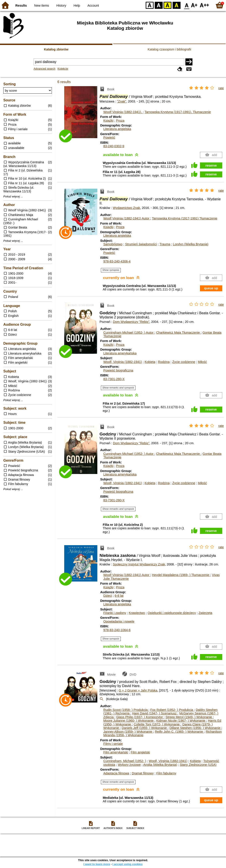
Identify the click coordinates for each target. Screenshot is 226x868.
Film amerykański (116, 752)
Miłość (202, 362)
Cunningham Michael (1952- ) (129, 333)
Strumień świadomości (141, 244)
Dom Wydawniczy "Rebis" (131, 322)
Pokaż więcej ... (13, 197)
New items (42, 6)
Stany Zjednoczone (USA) (198, 765)
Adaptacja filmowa (116, 773)
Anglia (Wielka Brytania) (160, 765)
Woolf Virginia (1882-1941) (127, 218)
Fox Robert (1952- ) (172, 710)
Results (21, 6)
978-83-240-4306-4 (117, 261)
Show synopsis (111, 270)
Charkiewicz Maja (178, 333)
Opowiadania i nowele (119, 621)
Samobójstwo (113, 244)
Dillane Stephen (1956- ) (195, 728)
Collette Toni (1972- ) (157, 724)
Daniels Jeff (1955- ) (145, 728)
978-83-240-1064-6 (117, 630)
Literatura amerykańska (120, 353)
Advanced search (44, 69)
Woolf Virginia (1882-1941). (123, 112)
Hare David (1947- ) (155, 713)
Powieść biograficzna (118, 370)
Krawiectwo (137, 613)
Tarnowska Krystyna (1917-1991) (185, 218)
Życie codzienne (184, 362)
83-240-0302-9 (114, 146)
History (61, 6)
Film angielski (140, 752)
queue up (211, 288)
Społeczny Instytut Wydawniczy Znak (139, 564)
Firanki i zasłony (115, 613)
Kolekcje (63, 69)
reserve (211, 165)
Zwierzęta (205, 613)
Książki (108, 121)
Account (93, 6)
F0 (187, 5)
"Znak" (122, 101)
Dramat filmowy (143, 773)
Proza (120, 121)
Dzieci (108, 596)
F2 (204, 5)
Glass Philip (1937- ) (140, 717)
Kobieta (150, 362)
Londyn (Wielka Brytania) (191, 244)
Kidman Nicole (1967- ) (181, 721)
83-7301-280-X (114, 379)
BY (176, 5)
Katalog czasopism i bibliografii (169, 49)
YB (167, 5)
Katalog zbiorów (56, 49)
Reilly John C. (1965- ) (179, 732)
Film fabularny (166, 773)
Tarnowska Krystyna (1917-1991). (178, 112)
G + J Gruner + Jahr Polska (138, 690)
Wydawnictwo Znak (126, 208)
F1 (194, 5)
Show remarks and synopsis (118, 388)
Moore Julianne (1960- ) (129, 721)
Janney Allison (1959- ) (128, 732)
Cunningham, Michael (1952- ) (125, 761)
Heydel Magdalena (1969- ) (181, 575)
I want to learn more (97, 864)
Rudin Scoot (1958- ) (126, 710)
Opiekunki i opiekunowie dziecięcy (172, 613)
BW (159, 5)
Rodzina (164, 362)
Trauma (165, 244)
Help (77, 6)
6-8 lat (119, 596)
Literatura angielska (117, 129)
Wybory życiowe (129, 765)
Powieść (109, 138)
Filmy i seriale (113, 744)
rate (221, 88)
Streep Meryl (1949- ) (189, 717)
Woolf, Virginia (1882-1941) (123, 362)
